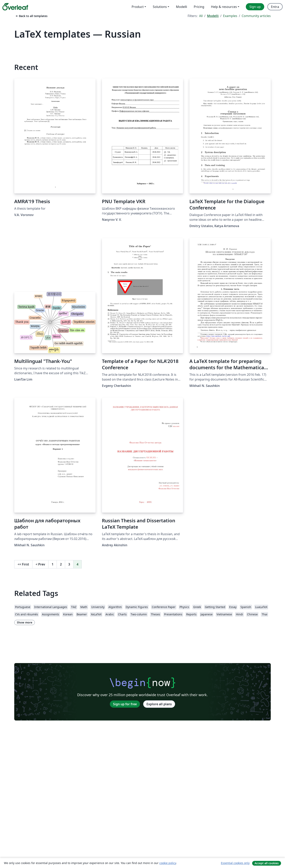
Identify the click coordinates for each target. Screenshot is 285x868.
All (201, 16)
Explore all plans (159, 704)
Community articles (256, 16)
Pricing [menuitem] (199, 7)
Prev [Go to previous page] (40, 564)
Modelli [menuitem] (181, 7)
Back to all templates (31, 16)
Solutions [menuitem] (160, 7)
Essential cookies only (235, 863)
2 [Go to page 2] (61, 564)
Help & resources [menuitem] (224, 7)
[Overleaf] (15, 7)
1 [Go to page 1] (53, 564)
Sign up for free (125, 704)
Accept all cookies (267, 863)
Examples (230, 16)
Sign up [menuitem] (255, 7)
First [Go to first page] (23, 564)
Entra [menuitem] (275, 7)
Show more (25, 622)
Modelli (213, 16)
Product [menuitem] (138, 7)
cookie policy (168, 863)
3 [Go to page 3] (69, 564)
